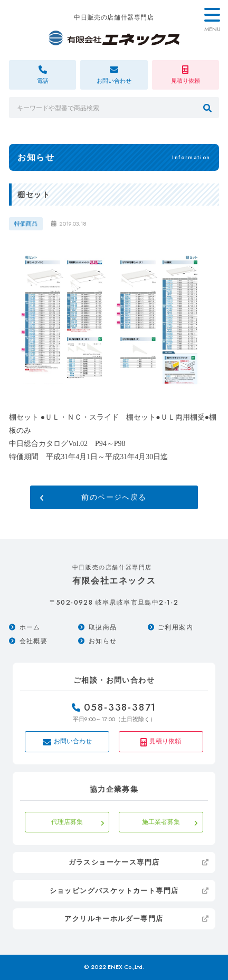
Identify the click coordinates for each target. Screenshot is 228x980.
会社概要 (34, 641)
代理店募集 (67, 822)
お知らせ (103, 641)
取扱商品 (103, 627)
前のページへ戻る (114, 497)
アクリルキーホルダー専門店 (114, 919)
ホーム (30, 627)
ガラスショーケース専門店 (114, 862)
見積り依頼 (161, 742)
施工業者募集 (161, 822)
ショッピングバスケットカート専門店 (114, 891)
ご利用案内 (175, 627)
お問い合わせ (67, 742)
